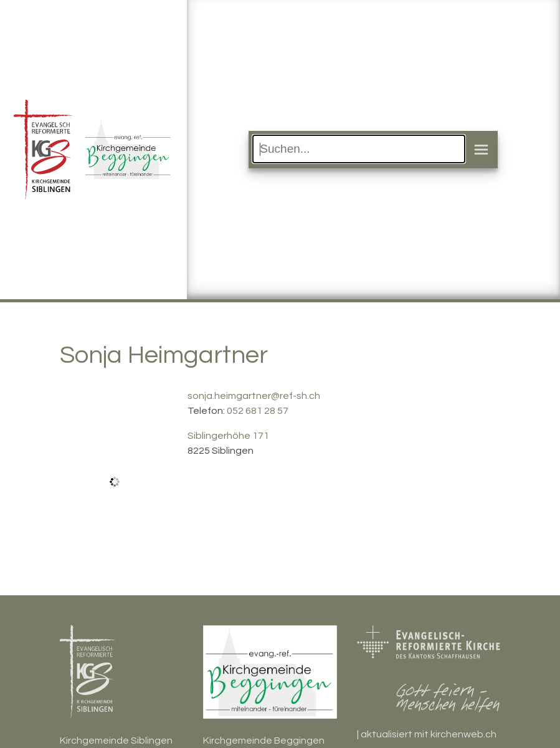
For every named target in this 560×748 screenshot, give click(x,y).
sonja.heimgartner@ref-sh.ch (254, 396)
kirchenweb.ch (463, 734)
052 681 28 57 (258, 411)
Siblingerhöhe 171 (228, 436)
